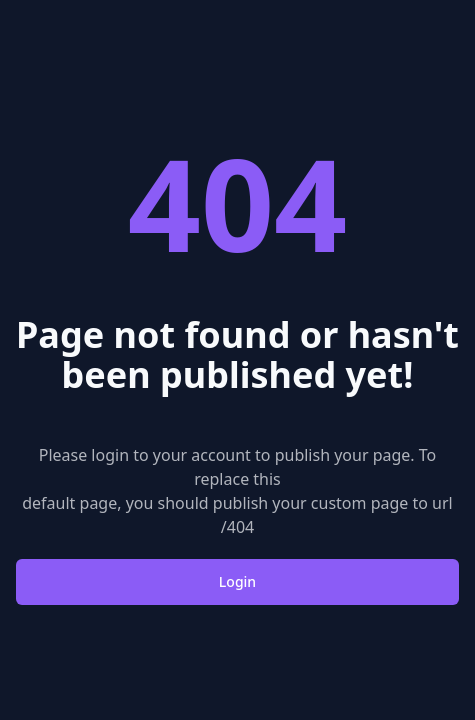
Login (237, 581)
